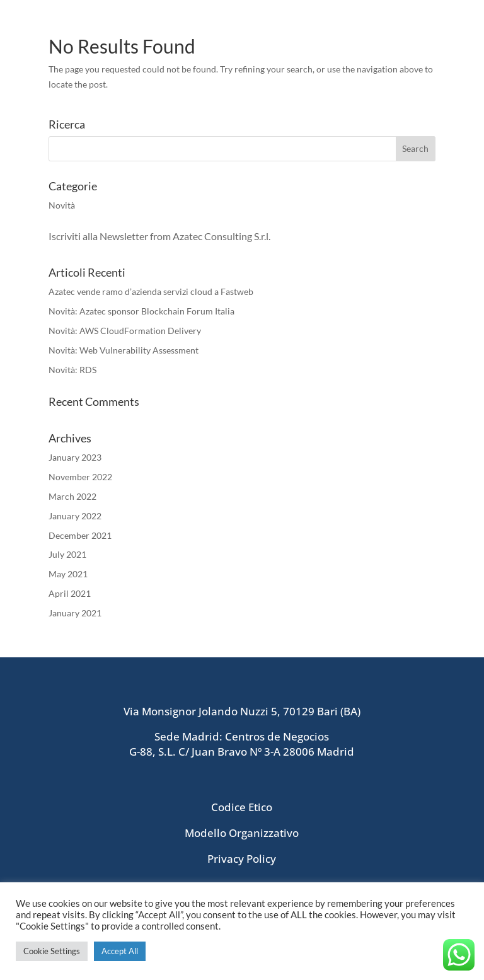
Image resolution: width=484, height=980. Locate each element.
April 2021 (70, 593)
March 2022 (72, 496)
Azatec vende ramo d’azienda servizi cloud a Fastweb (151, 291)
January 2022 (75, 516)
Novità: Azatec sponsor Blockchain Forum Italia (141, 311)
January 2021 (75, 613)
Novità (62, 205)
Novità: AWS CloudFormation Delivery (125, 331)
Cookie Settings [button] (52, 951)
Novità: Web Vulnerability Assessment (124, 350)
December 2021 (80, 535)
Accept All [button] (120, 951)
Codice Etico (242, 807)
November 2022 (80, 477)
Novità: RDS (72, 370)
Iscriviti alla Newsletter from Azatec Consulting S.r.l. (160, 236)
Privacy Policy (242, 859)
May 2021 (68, 574)
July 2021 (67, 554)
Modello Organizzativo (242, 833)
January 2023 (75, 457)
